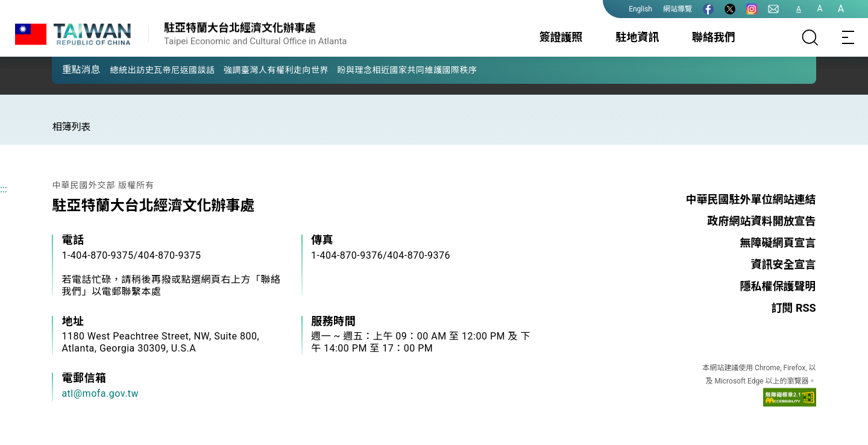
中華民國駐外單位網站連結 (751, 199)
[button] (70, 69)
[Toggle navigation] (849, 37)
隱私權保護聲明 (778, 286)
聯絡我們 (714, 37)
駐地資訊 (637, 37)
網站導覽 (678, 9)
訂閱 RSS (793, 308)
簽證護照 (561, 37)
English (640, 9)
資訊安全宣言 (784, 264)
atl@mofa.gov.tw (100, 393)
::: (4, 189)
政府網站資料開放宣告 (762, 221)
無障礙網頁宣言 (778, 243)
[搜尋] (810, 37)
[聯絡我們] (773, 9)
